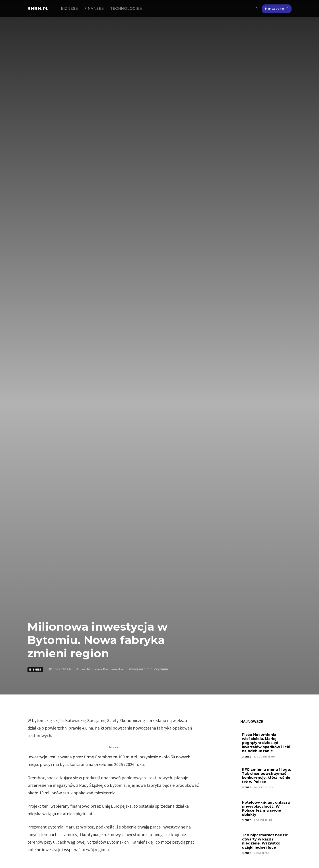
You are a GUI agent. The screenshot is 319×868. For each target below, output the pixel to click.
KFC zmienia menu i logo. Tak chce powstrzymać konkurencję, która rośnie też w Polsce (266, 776)
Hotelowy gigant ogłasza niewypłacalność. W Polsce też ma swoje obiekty (266, 809)
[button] (257, 9)
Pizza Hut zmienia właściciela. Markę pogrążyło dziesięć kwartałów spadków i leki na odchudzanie (266, 743)
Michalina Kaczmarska (105, 669)
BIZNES (35, 670)
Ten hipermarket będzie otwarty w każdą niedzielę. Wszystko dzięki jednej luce (265, 841)
